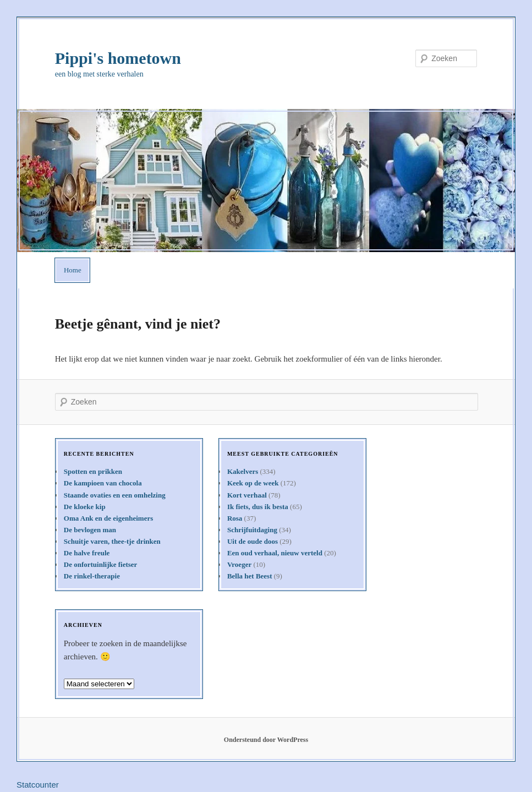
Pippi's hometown (118, 58)
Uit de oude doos (253, 541)
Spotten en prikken (93, 471)
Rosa (235, 518)
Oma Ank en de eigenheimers (109, 518)
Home (73, 270)
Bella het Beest (250, 576)
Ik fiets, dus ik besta (258, 507)
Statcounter (38, 785)
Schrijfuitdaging (252, 530)
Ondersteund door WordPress (266, 740)
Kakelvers (243, 471)
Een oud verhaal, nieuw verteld (275, 553)
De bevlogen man (90, 530)
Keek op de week (253, 483)
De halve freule (87, 553)
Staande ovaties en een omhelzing (115, 495)
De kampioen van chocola (103, 483)
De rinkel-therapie (92, 576)
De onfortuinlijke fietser (101, 564)
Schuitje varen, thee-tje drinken (112, 541)
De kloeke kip (85, 507)
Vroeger (239, 564)
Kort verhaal (247, 495)
